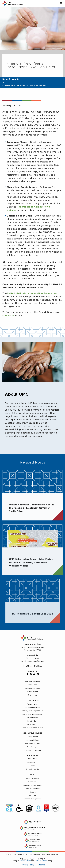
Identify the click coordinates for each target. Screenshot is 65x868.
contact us (8, 315)
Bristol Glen (32, 685)
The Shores (33, 695)
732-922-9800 (33, 658)
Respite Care (32, 721)
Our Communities (32, 681)
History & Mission (32, 778)
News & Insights (11, 79)
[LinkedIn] (38, 674)
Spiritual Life (33, 782)
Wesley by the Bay (33, 743)
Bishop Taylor (32, 737)
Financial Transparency (33, 799)
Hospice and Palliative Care (33, 728)
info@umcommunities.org (33, 661)
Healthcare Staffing (32, 666)
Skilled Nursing (33, 718)
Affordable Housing (33, 733)
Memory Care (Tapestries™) (33, 711)
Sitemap (41, 865)
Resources (33, 759)
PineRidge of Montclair (32, 750)
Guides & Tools (32, 762)
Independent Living (32, 707)
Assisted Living (33, 704)
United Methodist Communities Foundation (32, 293)
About (32, 774)
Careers (33, 792)
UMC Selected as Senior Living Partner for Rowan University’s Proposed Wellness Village (31, 564)
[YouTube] (34, 674)
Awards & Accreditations (33, 785)
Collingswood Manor (32, 688)
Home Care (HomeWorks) (32, 714)
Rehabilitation (33, 724)
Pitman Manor (33, 692)
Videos (33, 766)
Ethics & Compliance (33, 789)
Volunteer (32, 795)
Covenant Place (32, 740)
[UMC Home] (13, 3)
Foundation (32, 755)
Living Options (33, 700)
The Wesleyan (33, 747)
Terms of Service (41, 861)
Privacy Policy (25, 861)
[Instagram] (31, 674)
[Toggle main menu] (61, 3)
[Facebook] (27, 674)
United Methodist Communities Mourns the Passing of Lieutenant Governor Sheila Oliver (31, 508)
